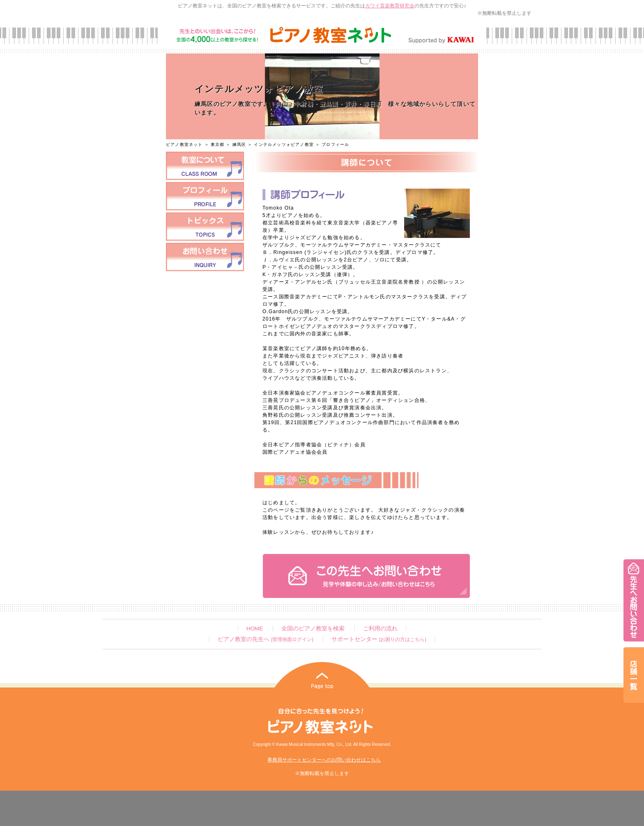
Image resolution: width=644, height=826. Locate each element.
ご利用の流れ (380, 629)
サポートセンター (379, 639)
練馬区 (239, 144)
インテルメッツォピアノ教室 (284, 144)
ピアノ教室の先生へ (265, 639)
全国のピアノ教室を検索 (313, 629)
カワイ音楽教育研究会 (390, 6)
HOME (255, 629)
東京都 (218, 144)
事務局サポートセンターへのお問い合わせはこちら (324, 760)
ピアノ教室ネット (184, 144)
